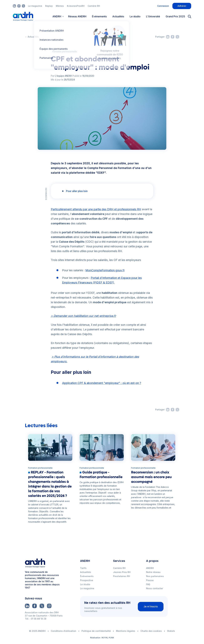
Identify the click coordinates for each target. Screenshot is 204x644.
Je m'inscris (151, 606)
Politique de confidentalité (96, 631)
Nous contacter (155, 588)
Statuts (171, 631)
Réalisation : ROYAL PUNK (102, 638)
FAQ (148, 584)
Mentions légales (126, 631)
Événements (99, 16)
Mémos (60, 6)
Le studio (135, 16)
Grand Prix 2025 (175, 16)
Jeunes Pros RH (122, 572)
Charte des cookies (151, 631)
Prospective (87, 580)
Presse (150, 580)
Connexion (163, 6)
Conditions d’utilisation (64, 631)
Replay (49, 6)
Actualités (118, 16)
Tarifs (83, 568)
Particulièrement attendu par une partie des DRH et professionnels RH (96, 209)
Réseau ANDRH (77, 16)
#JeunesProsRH (76, 6)
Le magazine (35, 6)
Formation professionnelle (65, 52)
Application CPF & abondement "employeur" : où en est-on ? (102, 383)
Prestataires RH (122, 576)
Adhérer (182, 6)
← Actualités (32, 37)
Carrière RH (94, 6)
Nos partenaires (155, 576)
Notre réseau (153, 572)
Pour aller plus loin (77, 191)
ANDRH (150, 568)
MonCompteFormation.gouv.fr (105, 270)
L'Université (153, 16)
